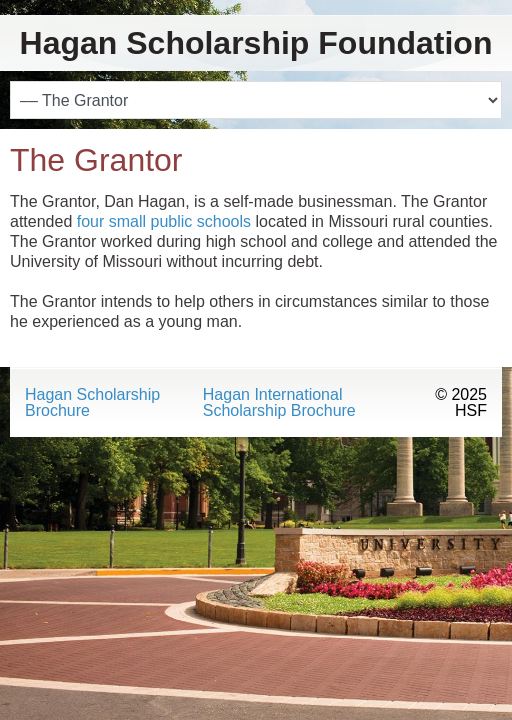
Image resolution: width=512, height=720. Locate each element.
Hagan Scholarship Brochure (92, 403)
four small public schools (164, 221)
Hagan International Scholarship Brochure (279, 403)
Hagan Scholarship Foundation (256, 43)
